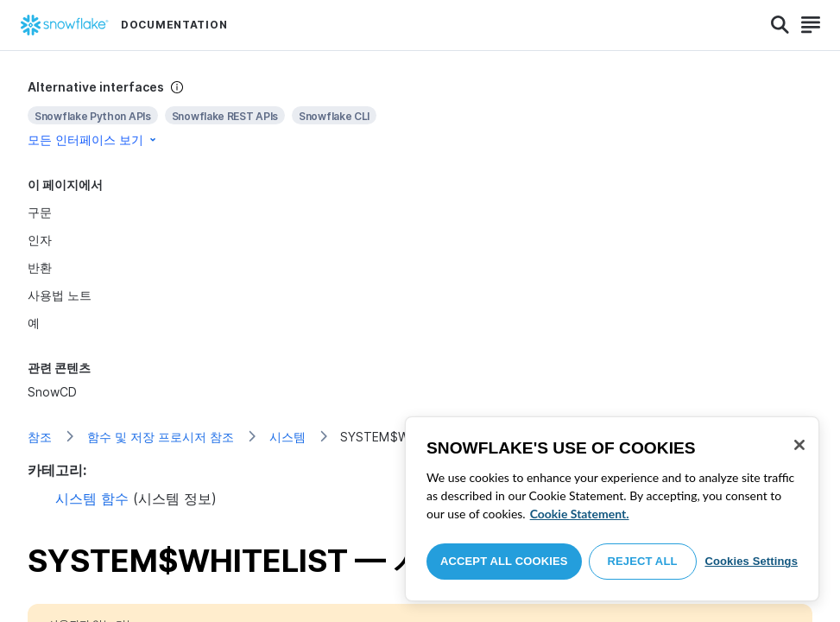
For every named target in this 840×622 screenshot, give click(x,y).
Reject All (643, 561)
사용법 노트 (60, 295)
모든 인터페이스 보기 (93, 140)
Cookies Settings (751, 561)
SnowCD (52, 392)
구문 (40, 212)
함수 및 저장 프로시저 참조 (161, 437)
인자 (40, 240)
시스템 (287, 437)
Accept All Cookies (504, 561)
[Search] (780, 25)
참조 (40, 437)
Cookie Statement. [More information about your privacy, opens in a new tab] (580, 514)
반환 (40, 267)
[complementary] (420, 114)
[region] (612, 509)
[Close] (799, 445)
